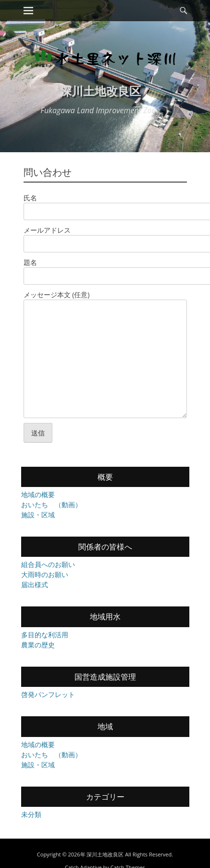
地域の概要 (38, 494)
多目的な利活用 (45, 635)
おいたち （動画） (51, 505)
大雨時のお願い (45, 574)
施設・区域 (38, 515)
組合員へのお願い (48, 564)
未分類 (31, 814)
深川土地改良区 (100, 91)
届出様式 (35, 585)
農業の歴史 (38, 645)
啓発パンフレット (48, 694)
